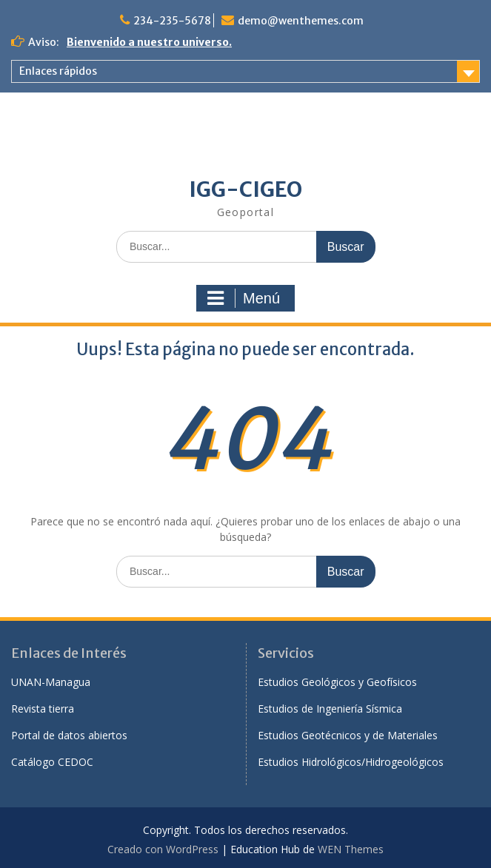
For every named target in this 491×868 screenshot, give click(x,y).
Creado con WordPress (163, 849)
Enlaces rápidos (58, 71)
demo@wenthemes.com (301, 21)
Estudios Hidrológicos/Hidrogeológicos (351, 762)
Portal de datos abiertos (69, 735)
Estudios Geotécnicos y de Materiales (348, 735)
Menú (244, 298)
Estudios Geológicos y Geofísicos (337, 682)
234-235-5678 (172, 21)
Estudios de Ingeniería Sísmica (330, 709)
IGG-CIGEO (245, 189)
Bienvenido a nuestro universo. (149, 42)
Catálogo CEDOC (52, 762)
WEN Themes (351, 849)
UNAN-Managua (51, 682)
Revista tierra (43, 709)
